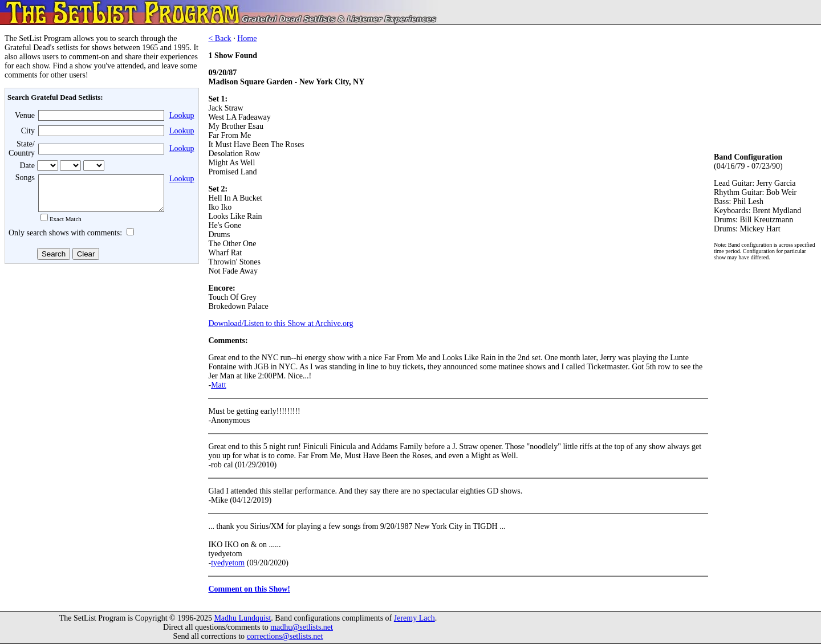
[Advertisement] (100, 358)
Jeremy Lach (414, 618)
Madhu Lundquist (242, 618)
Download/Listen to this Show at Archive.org (281, 323)
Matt (218, 385)
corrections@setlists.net (285, 636)
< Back (220, 38)
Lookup (182, 115)
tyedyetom (228, 563)
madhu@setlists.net (302, 627)
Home (247, 38)
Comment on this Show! (249, 589)
